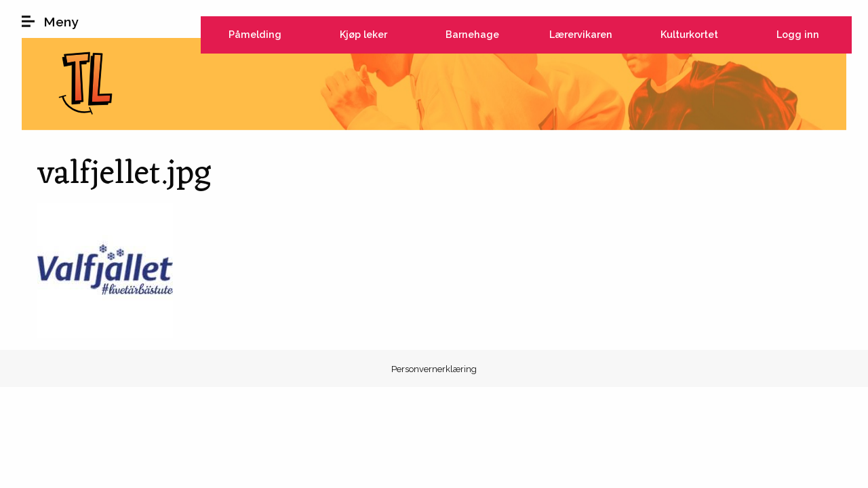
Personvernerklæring (434, 369)
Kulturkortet (689, 34)
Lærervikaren (581, 34)
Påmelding (255, 34)
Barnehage (472, 34)
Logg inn (798, 34)
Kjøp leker (363, 34)
